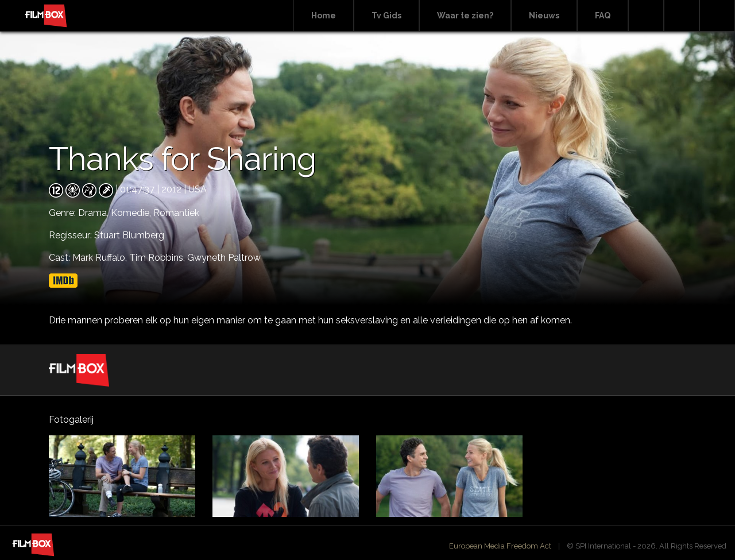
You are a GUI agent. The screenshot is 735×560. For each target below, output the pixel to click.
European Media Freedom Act (500, 546)
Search (646, 16)
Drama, (94, 213)
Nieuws (544, 16)
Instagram (717, 16)
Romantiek (176, 213)
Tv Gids (386, 16)
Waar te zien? (465, 16)
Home (324, 16)
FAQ (603, 16)
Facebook (682, 16)
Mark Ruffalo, (101, 258)
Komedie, (132, 213)
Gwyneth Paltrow (224, 258)
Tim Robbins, (158, 258)
